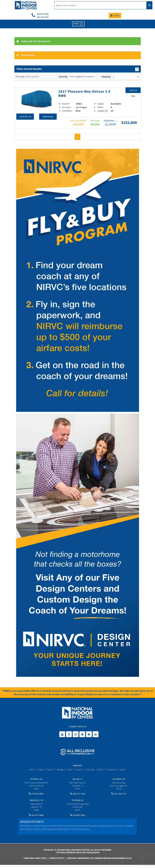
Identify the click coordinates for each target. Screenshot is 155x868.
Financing (91, 770)
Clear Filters (26, 56)
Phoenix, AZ (77, 802)
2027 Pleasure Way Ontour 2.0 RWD (86, 94)
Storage (59, 770)
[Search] (100, 5)
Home (30, 770)
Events (79, 770)
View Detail (48, 117)
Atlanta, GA (36, 780)
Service (49, 770)
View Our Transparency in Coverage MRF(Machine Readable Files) (99, 861)
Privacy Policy (57, 861)
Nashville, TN (36, 802)
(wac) (116, 122)
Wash (69, 770)
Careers (125, 770)
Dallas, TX (77, 780)
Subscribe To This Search (34, 42)
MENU (78, 25)
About (102, 770)
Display (106, 77)
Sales (39, 770)
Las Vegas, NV (119, 780)
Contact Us (25, 117)
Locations (113, 770)
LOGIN (115, 16)
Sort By (63, 77)
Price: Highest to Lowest (83, 77)
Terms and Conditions (35, 861)
